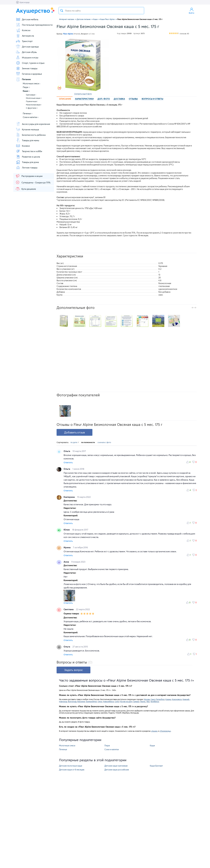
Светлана (69, 609)
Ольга (67, 451)
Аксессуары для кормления (33, 124)
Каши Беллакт (156, 766)
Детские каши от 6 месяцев (72, 770)
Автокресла (25, 36)
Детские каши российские (117, 770)
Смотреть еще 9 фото (83, 94)
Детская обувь (26, 52)
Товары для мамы (27, 140)
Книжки (23, 146)
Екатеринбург (91, 701)
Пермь (143, 701)
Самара (136, 701)
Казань (168, 699)
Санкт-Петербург (158, 699)
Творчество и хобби (29, 151)
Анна (67, 562)
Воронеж (81, 701)
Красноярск (177, 699)
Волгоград (72, 701)
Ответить (68, 462)
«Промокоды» (165, 731)
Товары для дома (27, 162)
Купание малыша (27, 129)
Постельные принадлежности (34, 25)
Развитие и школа (28, 157)
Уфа (148, 701)
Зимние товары (27, 68)
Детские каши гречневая (116, 766)
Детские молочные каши (71, 766)
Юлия (67, 530)
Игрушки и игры (27, 57)
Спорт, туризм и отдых (30, 63)
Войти (192, 11)
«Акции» (154, 731)
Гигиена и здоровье (29, 74)
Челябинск (155, 701)
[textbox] (101, 11)
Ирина (67, 547)
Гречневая (31, 95)
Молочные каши (34, 98)
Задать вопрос (73, 670)
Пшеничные (32, 101)
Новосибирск (108, 701)
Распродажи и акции (29, 176)
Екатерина (69, 497)
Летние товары (27, 168)
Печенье (28, 113)
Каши (26, 91)
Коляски (23, 30)
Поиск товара (62, 11)
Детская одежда (27, 47)
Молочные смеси (32, 83)
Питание (23, 79)
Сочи (117, 701)
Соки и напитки (31, 117)
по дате (75, 442)
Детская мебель (27, 19)
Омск (100, 701)
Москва (147, 699)
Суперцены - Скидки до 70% (33, 182)
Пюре (26, 87)
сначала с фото (104, 442)
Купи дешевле (26, 189)
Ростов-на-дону (126, 701)
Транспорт (24, 41)
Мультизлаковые (34, 105)
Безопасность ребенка (31, 135)
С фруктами (32, 108)
